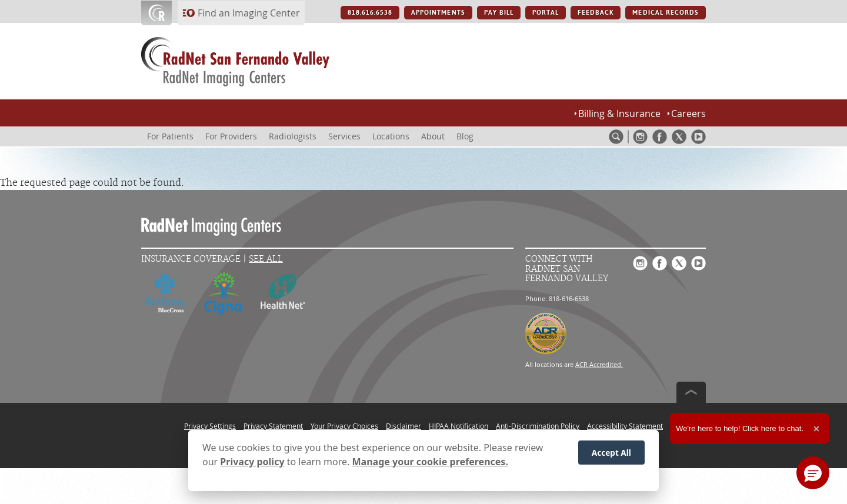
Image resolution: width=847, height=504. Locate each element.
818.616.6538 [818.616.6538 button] (370, 13)
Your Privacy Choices (344, 426)
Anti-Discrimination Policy (538, 426)
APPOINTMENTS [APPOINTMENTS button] (438, 13)
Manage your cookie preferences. (430, 464)
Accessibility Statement (625, 426)
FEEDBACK (596, 13)
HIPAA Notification (458, 426)
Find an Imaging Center (249, 13)
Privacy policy (252, 464)
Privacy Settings (210, 426)
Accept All (611, 454)
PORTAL (546, 13)
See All (266, 259)
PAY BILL (499, 13)
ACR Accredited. (599, 364)
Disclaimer (404, 426)
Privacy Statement (273, 426)
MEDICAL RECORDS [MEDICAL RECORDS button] (666, 13)
